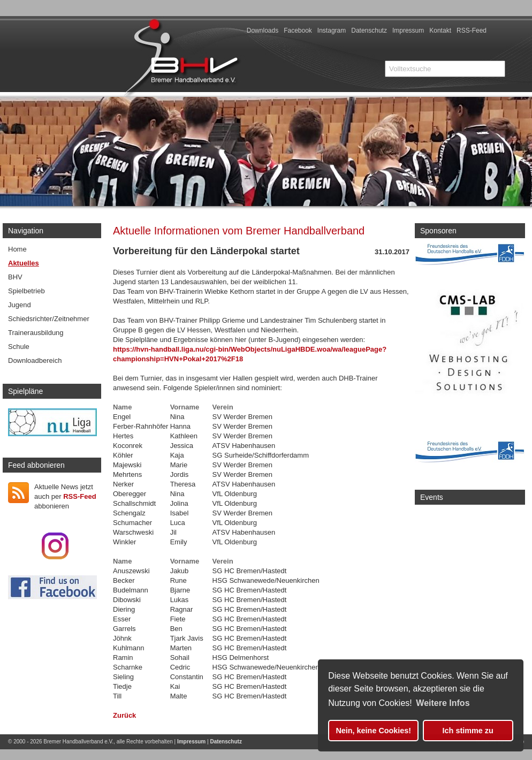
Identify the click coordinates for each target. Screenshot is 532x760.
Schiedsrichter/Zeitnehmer (49, 319)
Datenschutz (369, 31)
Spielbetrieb (26, 291)
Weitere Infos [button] (443, 703)
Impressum (408, 31)
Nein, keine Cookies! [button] (373, 731)
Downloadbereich (35, 360)
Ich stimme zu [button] (468, 731)
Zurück (124, 715)
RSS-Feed (472, 31)
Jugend (20, 305)
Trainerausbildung (36, 333)
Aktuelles (24, 263)
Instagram (332, 31)
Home (17, 249)
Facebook (298, 31)
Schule (19, 347)
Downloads (263, 31)
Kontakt (440, 31)
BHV (15, 277)
